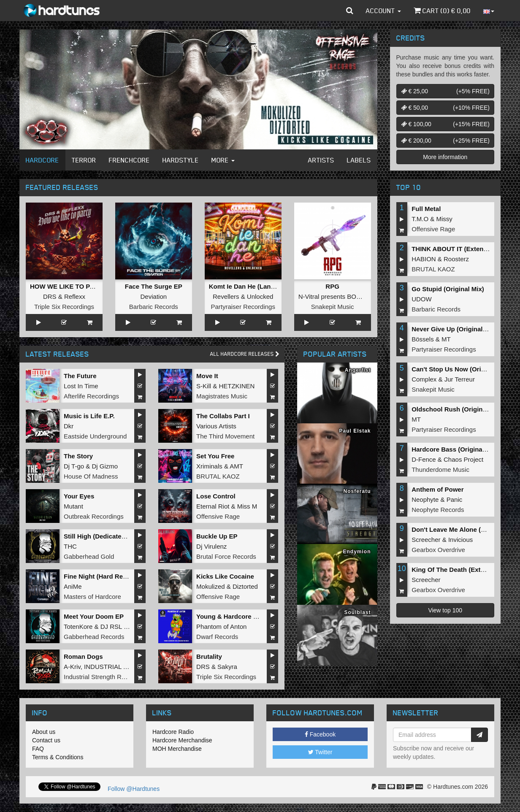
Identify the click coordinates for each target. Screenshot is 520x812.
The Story (78, 456)
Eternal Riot (213, 506)
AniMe (73, 586)
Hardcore (42, 160)
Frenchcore (129, 160)
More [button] (223, 160)
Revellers (226, 296)
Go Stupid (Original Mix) (448, 289)
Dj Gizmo (105, 466)
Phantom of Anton (221, 627)
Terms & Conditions (58, 757)
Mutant (73, 506)
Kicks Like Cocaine (225, 576)
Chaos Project (463, 459)
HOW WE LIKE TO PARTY (68, 286)
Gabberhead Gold (89, 556)
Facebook (320, 734)
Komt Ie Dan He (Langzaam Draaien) (263, 286)
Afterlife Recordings (91, 396)
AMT (236, 466)
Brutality (209, 656)
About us (44, 732)
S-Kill (204, 386)
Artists (321, 160)
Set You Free (215, 456)
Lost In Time (81, 386)
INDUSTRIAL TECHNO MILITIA (129, 667)
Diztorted (245, 586)
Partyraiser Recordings (243, 307)
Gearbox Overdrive (438, 550)
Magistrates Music (222, 396)
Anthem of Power (437, 489)
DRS (50, 296)
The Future (80, 376)
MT (446, 339)
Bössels (423, 339)
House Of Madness (91, 476)
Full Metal (426, 209)
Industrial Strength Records (102, 677)
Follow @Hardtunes (134, 789)
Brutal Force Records (226, 556)
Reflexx (75, 296)
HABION (424, 259)
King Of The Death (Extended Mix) (463, 570)
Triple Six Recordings (64, 307)
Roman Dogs (83, 656)
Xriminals (209, 466)
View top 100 (445, 610)
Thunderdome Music (440, 470)
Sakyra (227, 667)
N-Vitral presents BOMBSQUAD (343, 296)
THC (70, 546)
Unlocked (260, 296)
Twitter (320, 752)
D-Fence (424, 459)
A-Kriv (72, 667)
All (245, 354)
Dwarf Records (217, 637)
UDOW (422, 299)
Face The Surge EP (154, 286)
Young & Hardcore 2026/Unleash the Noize (260, 616)
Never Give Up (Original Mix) (454, 329)
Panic (455, 499)
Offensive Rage (218, 516)
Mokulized (211, 586)
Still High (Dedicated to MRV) (107, 536)
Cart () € (442, 11)
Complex (424, 379)
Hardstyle (181, 160)
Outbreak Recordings (94, 516)
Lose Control (216, 496)
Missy (444, 219)
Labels (359, 160)
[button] (350, 11)
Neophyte (425, 499)
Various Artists (216, 426)
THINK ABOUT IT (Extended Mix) (460, 249)
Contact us (46, 740)
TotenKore (78, 627)
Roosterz (456, 259)
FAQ (38, 749)
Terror (84, 160)
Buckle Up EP (217, 536)
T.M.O (420, 219)
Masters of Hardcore (92, 597)
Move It (207, 376)
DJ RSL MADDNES (128, 627)
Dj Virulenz (211, 546)
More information (445, 157)
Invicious (460, 540)
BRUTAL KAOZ (218, 476)
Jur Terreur (460, 379)
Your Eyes (79, 496)
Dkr (69, 426)
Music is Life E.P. (89, 416)
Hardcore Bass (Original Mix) (455, 449)
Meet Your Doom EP (94, 616)
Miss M (247, 506)
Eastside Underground (95, 436)
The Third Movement (225, 436)
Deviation (154, 296)
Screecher (426, 540)
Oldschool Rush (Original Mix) (457, 409)
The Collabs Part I (223, 416)
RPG (332, 286)
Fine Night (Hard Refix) (98, 576)
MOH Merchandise (177, 749)
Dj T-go (74, 466)
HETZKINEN (237, 386)
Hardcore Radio (173, 732)
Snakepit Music (333, 307)
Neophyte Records (438, 510)
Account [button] (383, 11)
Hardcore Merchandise (182, 740)
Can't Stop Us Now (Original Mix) (461, 369)
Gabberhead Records (94, 637)
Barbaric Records (154, 307)
